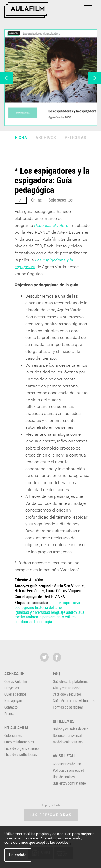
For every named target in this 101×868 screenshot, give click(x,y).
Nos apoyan (13, 701)
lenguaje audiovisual (68, 612)
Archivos (46, 137)
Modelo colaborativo (68, 742)
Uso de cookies (64, 777)
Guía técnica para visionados (74, 701)
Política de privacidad (69, 770)
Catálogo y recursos (67, 694)
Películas (75, 137)
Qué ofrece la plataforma (71, 681)
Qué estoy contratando (69, 783)
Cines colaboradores (19, 742)
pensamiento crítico (59, 617)
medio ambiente (28, 617)
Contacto (11, 707)
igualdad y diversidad (32, 612)
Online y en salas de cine (71, 729)
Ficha (21, 137)
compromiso (69, 603)
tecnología (43, 622)
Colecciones (13, 735)
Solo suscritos (61, 200)
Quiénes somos (15, 694)
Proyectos (12, 688)
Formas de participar (68, 707)
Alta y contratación (67, 688)
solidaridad (24, 622)
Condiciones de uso (67, 764)
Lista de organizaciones (22, 748)
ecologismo (24, 607)
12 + (21, 200)
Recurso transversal (67, 735)
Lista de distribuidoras (21, 755)
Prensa (9, 714)
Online (36, 200)
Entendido (18, 855)
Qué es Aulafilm (16, 681)
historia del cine (48, 607)
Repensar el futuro (51, 225)
